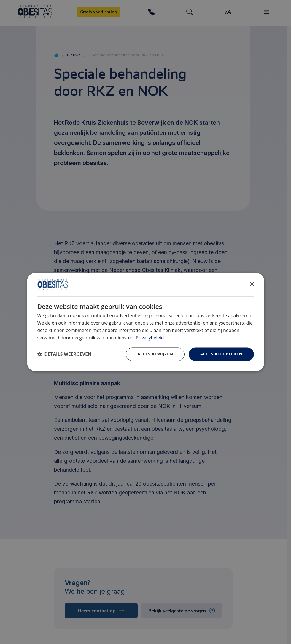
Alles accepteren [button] (221, 354)
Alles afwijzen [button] (155, 354)
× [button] (252, 284)
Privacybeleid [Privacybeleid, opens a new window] (150, 338)
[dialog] (146, 322)
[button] (65, 354)
